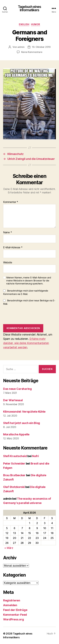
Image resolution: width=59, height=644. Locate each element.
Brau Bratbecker (14, 475)
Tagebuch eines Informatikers (29, 8)
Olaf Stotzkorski (14, 487)
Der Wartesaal (13, 400)
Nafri (35, 456)
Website (8, 263)
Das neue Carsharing (17, 389)
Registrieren (12, 600)
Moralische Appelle (16, 434)
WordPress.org (14, 619)
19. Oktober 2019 (41, 47)
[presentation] (27, 315)
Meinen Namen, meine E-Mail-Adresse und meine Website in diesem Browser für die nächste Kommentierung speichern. (29, 281)
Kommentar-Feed (15, 615)
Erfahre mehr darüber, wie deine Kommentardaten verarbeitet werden (26, 343)
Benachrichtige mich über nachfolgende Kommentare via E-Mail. (26, 292)
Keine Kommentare (32, 52)
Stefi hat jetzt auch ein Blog (22, 423)
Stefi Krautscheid (15, 456)
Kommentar (11, 202)
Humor (36, 24)
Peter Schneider (14, 463)
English (24, 24)
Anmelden (10, 605)
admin (21, 47)
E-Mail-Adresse (13, 248)
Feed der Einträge (15, 610)
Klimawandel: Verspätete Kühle (24, 412)
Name (7, 232)
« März (9, 548)
